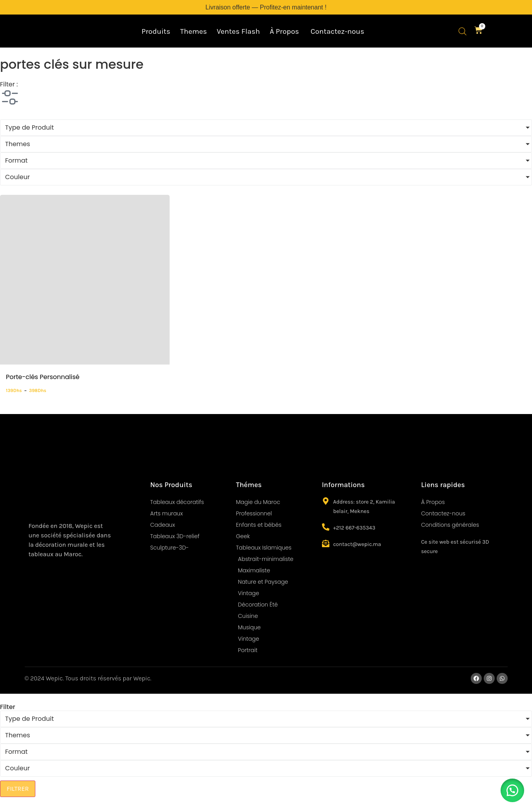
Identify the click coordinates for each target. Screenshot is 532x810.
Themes (194, 31)
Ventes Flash (238, 31)
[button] (512, 790)
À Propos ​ (285, 31)
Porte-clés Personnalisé (43, 377)
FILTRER (18, 789)
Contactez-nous (337, 31)
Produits (156, 31)
